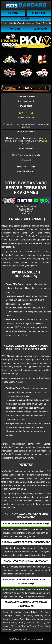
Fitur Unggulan (26, 209)
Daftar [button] (39, 13)
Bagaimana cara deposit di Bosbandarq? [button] (26, 542)
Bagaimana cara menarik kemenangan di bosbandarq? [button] (26, 581)
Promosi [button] (15, 29)
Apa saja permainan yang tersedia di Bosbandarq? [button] (26, 604)
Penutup (26, 213)
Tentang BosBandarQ (26, 206)
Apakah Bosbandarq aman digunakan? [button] (26, 561)
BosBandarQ (7, 226)
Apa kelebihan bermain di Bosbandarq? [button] (26, 523)
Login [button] (13, 13)
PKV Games (26, 211)
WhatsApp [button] (40, 29)
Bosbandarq (20, 639)
